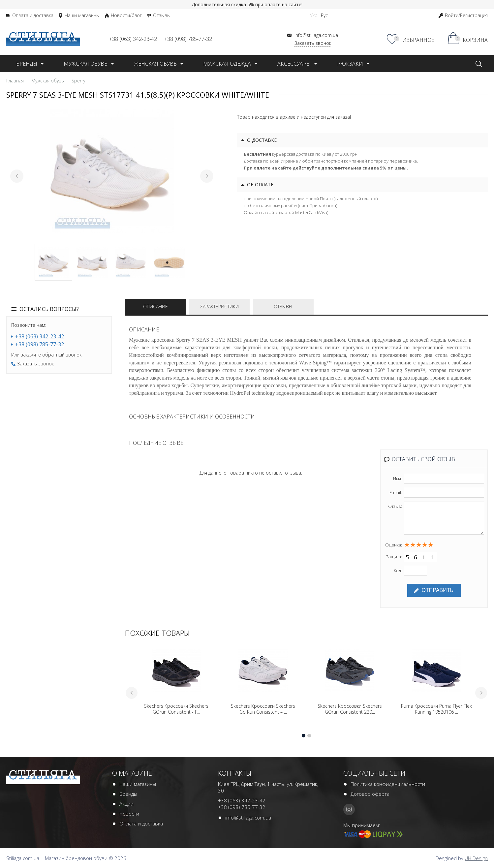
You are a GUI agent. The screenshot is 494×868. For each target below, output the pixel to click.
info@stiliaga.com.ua (248, 818)
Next (207, 176)
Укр (314, 15)
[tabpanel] (112, 171)
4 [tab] (169, 262)
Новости (129, 814)
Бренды (128, 794)
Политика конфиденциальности (388, 784)
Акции (126, 804)
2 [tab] (92, 262)
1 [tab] (53, 262)
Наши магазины (138, 784)
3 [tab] (131, 262)
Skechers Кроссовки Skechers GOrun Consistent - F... (176, 709)
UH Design (476, 858)
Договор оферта (370, 794)
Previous (17, 176)
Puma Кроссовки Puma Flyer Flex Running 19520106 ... (436, 709)
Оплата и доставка (141, 823)
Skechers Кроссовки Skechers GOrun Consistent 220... (350, 709)
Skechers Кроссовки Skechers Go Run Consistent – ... (263, 709)
